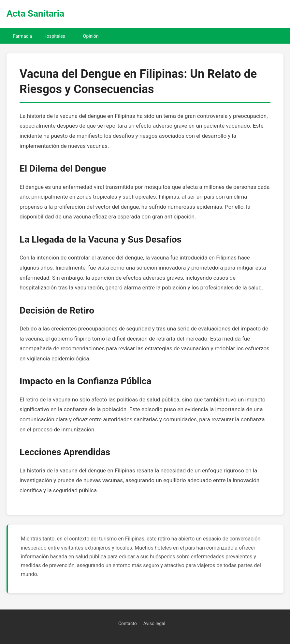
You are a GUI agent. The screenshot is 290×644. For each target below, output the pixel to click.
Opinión (91, 36)
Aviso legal (154, 623)
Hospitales (54, 36)
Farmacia (22, 36)
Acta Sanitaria (35, 14)
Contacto (128, 623)
